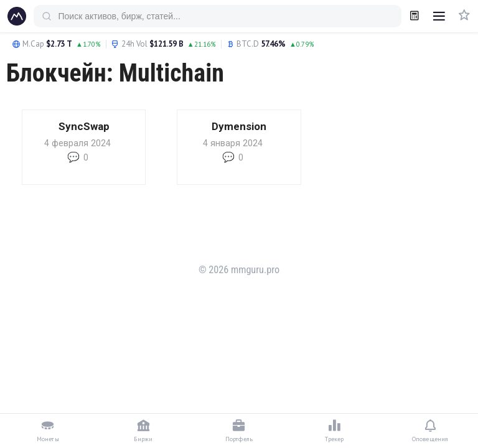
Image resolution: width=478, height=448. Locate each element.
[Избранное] (464, 16)
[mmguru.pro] (17, 16)
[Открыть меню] (439, 16)
